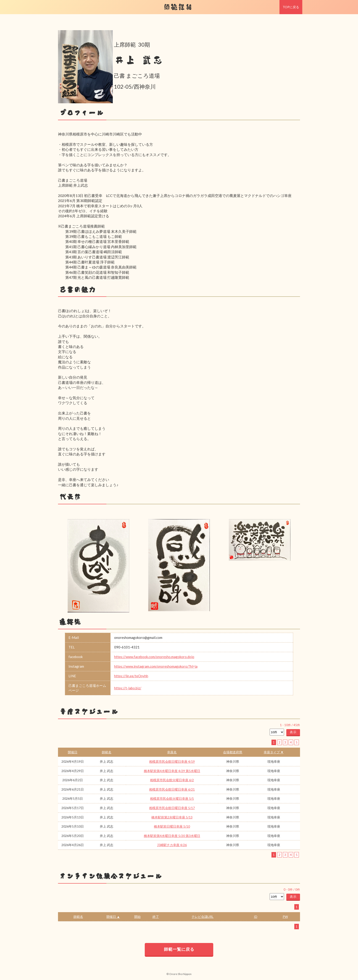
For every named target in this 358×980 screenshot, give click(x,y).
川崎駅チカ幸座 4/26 (172, 845)
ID (256, 917)
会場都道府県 (233, 752)
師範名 (107, 752)
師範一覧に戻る (179, 949)
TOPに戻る (291, 7)
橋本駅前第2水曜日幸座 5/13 (172, 817)
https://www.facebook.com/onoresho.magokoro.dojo (154, 657)
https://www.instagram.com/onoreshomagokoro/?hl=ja (156, 666)
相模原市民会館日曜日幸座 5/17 (172, 808)
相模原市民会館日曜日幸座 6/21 (172, 789)
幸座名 (172, 752)
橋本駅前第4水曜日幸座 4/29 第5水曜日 (172, 771)
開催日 (73, 752)
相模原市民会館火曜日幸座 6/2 (172, 780)
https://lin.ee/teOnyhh (131, 676)
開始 (137, 917)
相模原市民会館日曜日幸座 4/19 (172, 761)
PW (285, 917)
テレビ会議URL (203, 917)
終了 (156, 917)
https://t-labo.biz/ (128, 688)
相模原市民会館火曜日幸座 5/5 (172, 798)
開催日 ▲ (113, 917)
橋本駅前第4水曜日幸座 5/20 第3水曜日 (172, 836)
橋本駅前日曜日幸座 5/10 (172, 826)
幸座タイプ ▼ (274, 752)
